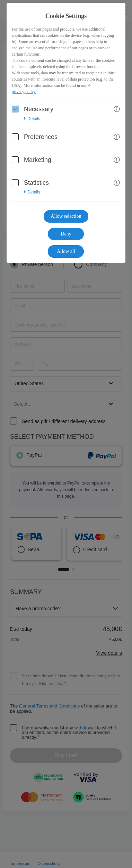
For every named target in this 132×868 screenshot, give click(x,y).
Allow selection (66, 216)
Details (32, 119)
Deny (66, 234)
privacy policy (24, 92)
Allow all (66, 251)
